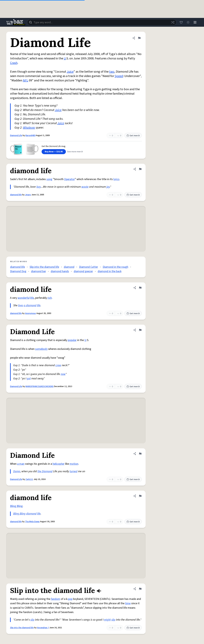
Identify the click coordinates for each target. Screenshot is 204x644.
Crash (14, 63)
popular (72, 340)
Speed (119, 76)
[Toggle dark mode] (188, 22)
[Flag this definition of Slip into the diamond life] (140, 589)
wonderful (24, 298)
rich (50, 298)
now (63, 374)
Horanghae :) (43, 628)
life (32, 298)
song (49, 179)
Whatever (29, 128)
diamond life (16, 195)
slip (32, 620)
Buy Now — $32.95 (54, 152)
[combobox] (102, 22)
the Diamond (45, 471)
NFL (26, 80)
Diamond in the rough (115, 267)
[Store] (181, 22)
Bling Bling (16, 506)
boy (39, 187)
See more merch (75, 152)
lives (21, 305)
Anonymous (30, 313)
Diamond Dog (18, 271)
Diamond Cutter (89, 267)
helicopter (59, 464)
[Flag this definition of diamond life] (140, 169)
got (29, 378)
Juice (70, 72)
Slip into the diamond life (44, 267)
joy (108, 187)
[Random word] (173, 22)
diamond (69, 267)
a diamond (30, 305)
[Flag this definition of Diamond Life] (139, 38)
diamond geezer (83, 271)
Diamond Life (16, 135)
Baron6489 (30, 135)
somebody (41, 349)
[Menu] (195, 22)
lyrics (116, 179)
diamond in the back (110, 271)
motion (74, 464)
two (112, 72)
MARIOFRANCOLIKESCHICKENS (40, 386)
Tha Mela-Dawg (32, 522)
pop (70, 599)
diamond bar (39, 271)
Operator (69, 179)
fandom (56, 599)
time (128, 603)
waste (85, 187)
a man (21, 464)
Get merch (133, 136)
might (107, 620)
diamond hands (60, 271)
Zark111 (29, 479)
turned (73, 471)
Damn (17, 471)
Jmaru (28, 195)
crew (58, 365)
